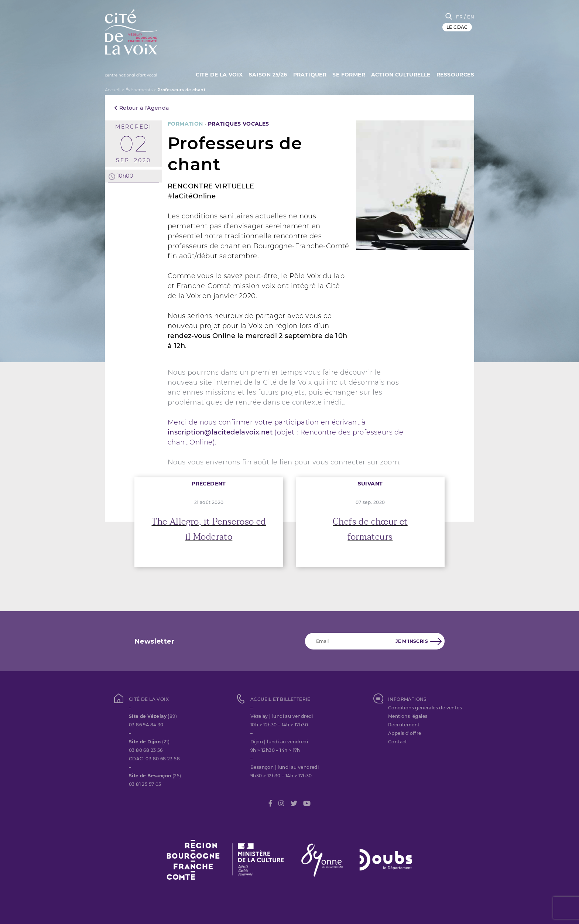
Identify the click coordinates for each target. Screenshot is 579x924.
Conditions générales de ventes (425, 708)
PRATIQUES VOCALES (239, 124)
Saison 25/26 (263, 74)
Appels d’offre (405, 733)
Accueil (113, 90)
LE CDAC (457, 27)
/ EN (469, 17)
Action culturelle (400, 74)
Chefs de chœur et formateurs (370, 529)
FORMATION (185, 124)
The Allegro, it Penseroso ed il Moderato (209, 529)
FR (459, 17)
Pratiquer (306, 74)
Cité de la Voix (213, 74)
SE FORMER (347, 74)
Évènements (139, 90)
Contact (398, 742)
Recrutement (404, 725)
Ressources (455, 74)
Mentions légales (408, 716)
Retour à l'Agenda (142, 108)
